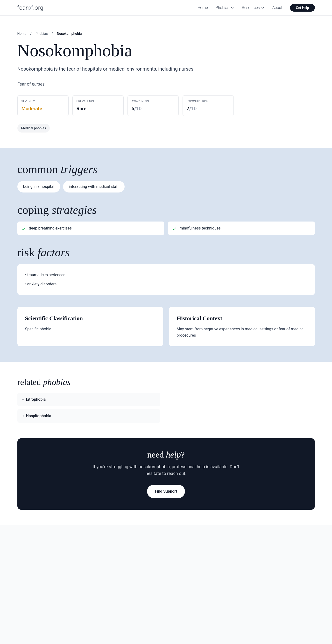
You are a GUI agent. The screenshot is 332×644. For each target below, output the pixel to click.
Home (203, 8)
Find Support (166, 491)
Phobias (225, 8)
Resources (253, 8)
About (277, 8)
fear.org (31, 8)
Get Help (302, 8)
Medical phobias (34, 128)
